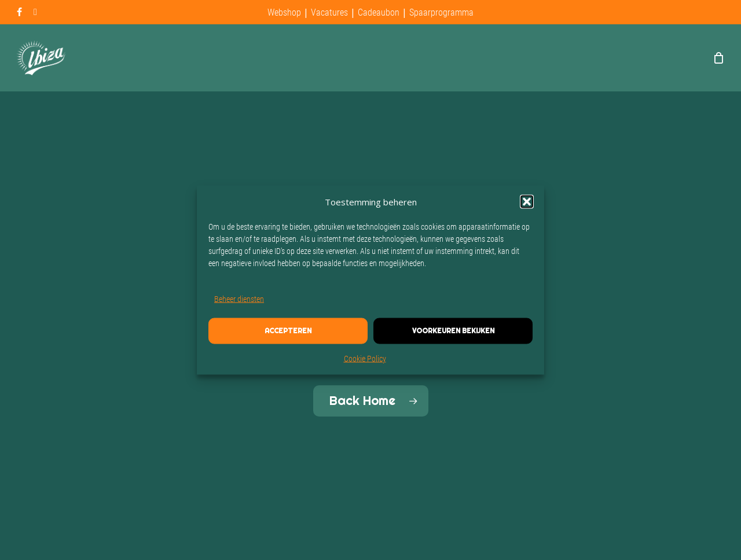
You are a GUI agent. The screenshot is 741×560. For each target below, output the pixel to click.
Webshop (284, 12)
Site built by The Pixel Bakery (97, 542)
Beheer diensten (239, 299)
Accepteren (288, 331)
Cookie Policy (365, 359)
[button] (527, 202)
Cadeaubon (379, 12)
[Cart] (718, 58)
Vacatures (329, 12)
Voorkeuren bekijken (453, 331)
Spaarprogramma (441, 12)
